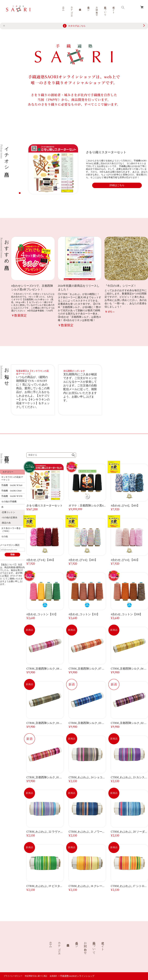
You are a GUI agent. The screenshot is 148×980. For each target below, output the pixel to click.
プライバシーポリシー (13, 976)
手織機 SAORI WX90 (12, 496)
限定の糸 (6, 523)
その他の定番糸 (10, 518)
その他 (4, 537)
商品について (105, 10)
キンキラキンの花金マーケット (12, 479)
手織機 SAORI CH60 (11, 491)
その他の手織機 (9, 502)
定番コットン (9, 512)
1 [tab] (20, 193)
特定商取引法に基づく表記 (36, 976)
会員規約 (53, 976)
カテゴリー (72, 10)
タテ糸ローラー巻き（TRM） (11, 530)
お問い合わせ (97, 10)
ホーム (63, 7)
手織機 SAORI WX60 (12, 485)
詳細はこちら (117, 185)
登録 (12, 555)
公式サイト (113, 9)
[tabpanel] (88, 169)
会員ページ (88, 7)
